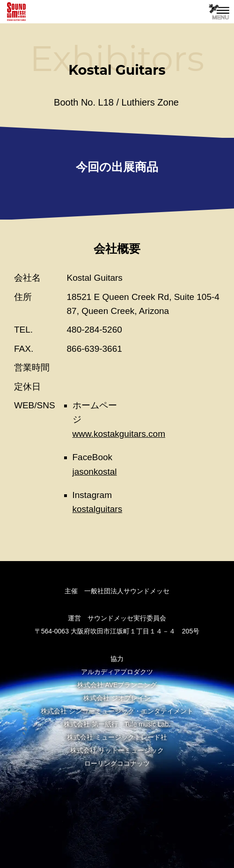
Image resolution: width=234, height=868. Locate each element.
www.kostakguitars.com (119, 434)
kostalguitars (98, 509)
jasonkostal (95, 472)
